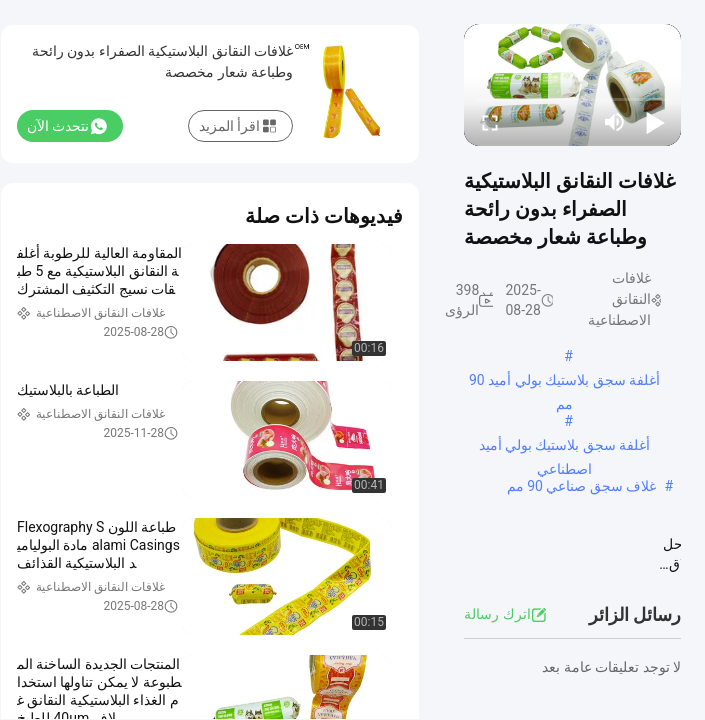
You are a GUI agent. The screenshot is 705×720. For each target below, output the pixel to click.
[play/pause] (655, 122)
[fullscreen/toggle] (490, 122)
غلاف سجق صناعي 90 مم (582, 486)
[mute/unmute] (615, 122)
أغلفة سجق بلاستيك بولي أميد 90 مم (564, 382)
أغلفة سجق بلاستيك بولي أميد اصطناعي (565, 447)
